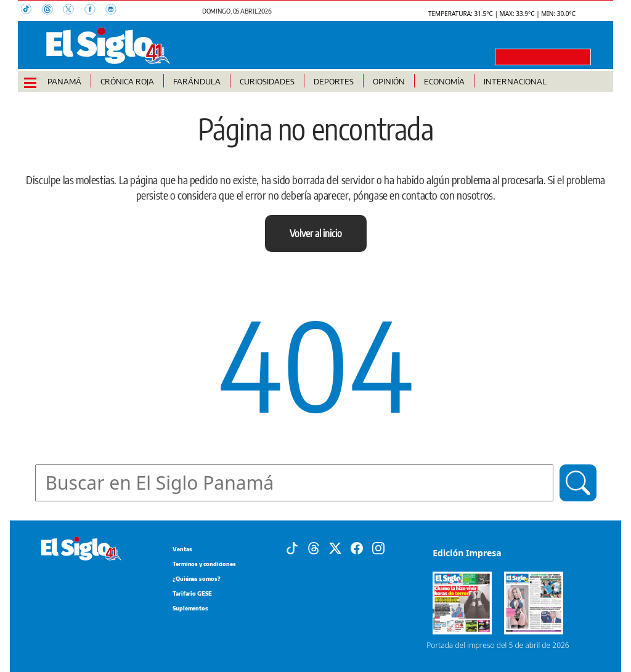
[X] (335, 548)
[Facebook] (357, 548)
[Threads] (314, 548)
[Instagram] (378, 548)
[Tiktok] (292, 548)
